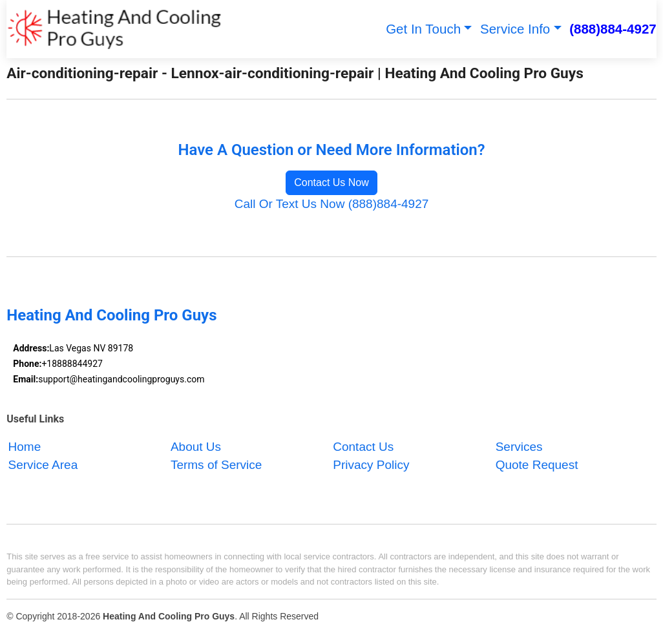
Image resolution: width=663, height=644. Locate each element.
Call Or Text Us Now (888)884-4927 (332, 204)
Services (519, 447)
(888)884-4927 (613, 29)
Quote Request (537, 465)
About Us (196, 447)
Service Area (43, 465)
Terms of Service (216, 465)
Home (25, 447)
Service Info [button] (515, 29)
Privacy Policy (371, 465)
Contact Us (363, 447)
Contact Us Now (331, 182)
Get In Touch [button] (423, 29)
